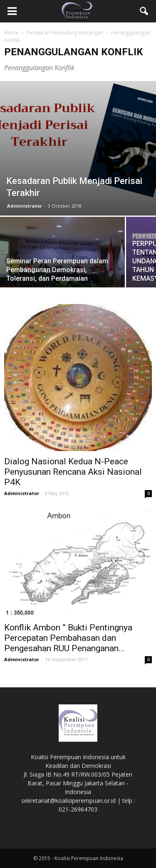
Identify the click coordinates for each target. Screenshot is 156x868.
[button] (144, 11)
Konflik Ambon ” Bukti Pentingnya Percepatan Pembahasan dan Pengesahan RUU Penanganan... (68, 638)
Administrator (25, 206)
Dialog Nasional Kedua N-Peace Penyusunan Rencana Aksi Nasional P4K (73, 472)
